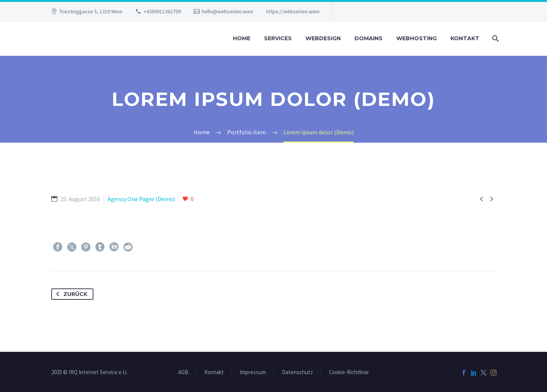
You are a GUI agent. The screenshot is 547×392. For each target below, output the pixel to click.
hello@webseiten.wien (228, 11)
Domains (368, 38)
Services (278, 38)
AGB (183, 372)
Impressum (253, 372)
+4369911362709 (162, 11)
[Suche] (495, 39)
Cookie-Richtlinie (349, 372)
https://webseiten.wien (293, 11)
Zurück (70, 294)
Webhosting (417, 38)
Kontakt (465, 38)
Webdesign (323, 38)
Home (242, 38)
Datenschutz (297, 372)
